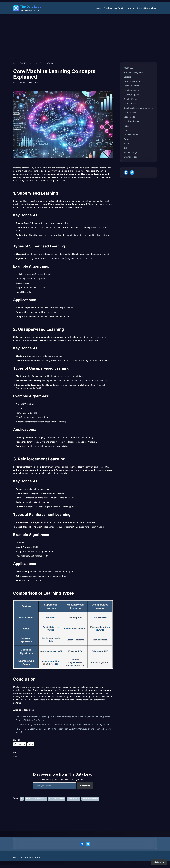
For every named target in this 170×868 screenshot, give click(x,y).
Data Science (73, 802)
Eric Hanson (21, 82)
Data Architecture (132, 81)
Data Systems (130, 113)
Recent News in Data (147, 8)
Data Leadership (131, 90)
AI (22, 802)
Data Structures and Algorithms (138, 108)
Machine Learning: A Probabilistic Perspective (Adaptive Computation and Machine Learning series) (63, 728)
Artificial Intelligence (36, 802)
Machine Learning (90, 802)
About (130, 8)
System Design (131, 153)
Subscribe (85, 789)
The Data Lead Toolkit (114, 8)
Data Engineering (57, 802)
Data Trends (129, 117)
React (126, 144)
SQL (126, 149)
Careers (127, 77)
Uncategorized (131, 158)
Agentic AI (128, 68)
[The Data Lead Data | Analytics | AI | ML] (27, 8)
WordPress (37, 861)
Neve (16, 861)
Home (97, 8)
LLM (126, 131)
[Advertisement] (85, 35)
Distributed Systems (133, 122)
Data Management (132, 95)
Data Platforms (131, 99)
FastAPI (127, 126)
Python (127, 140)
